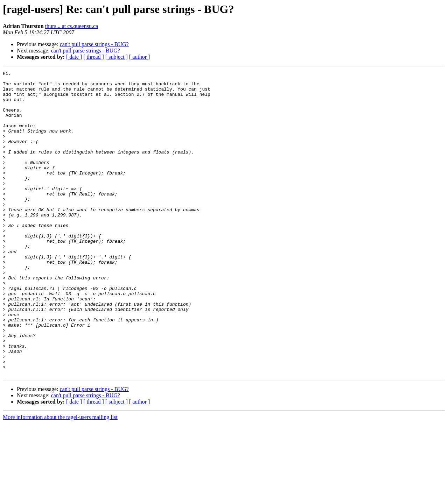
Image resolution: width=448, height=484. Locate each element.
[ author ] (140, 57)
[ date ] (74, 57)
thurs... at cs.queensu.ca (72, 26)
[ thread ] (94, 57)
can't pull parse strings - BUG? (94, 44)
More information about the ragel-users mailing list (60, 478)
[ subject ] (117, 57)
